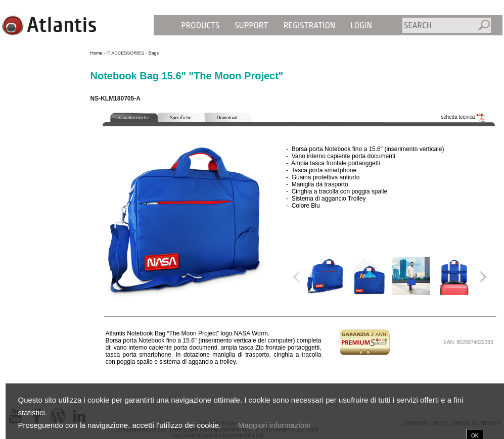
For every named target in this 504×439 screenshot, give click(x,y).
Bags (153, 53)
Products (201, 26)
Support (251, 26)
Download (227, 117)
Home (97, 53)
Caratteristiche (134, 117)
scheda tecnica (464, 117)
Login (361, 26)
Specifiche (180, 117)
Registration (310, 26)
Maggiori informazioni (274, 425)
